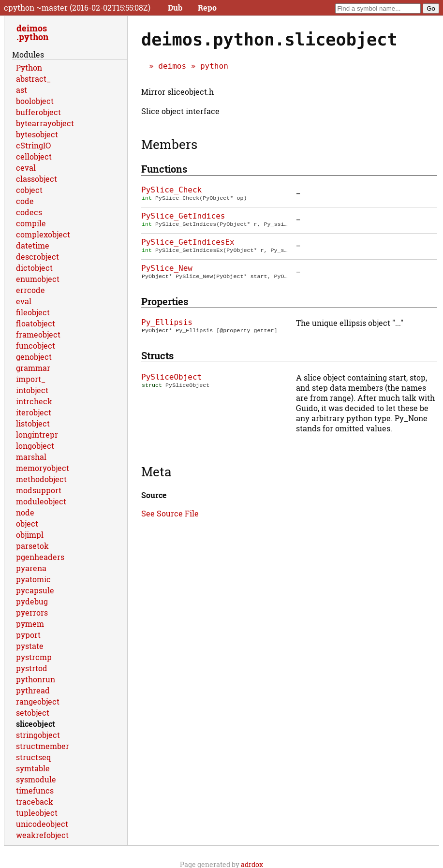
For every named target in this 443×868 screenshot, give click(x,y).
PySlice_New (167, 268)
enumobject (38, 279)
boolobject (35, 101)
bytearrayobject (45, 123)
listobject (33, 423)
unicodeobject (42, 824)
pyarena (31, 568)
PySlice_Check (171, 190)
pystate (30, 646)
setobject (33, 713)
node (25, 512)
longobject (35, 446)
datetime (33, 245)
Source (154, 495)
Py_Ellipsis (167, 322)
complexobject (43, 234)
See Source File (170, 513)
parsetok (32, 546)
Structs (157, 355)
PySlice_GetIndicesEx (188, 242)
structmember (43, 746)
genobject (34, 357)
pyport (28, 635)
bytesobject (37, 134)
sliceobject (36, 724)
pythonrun (36, 679)
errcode (30, 290)
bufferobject (38, 112)
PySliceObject (171, 377)
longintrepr (37, 434)
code (25, 201)
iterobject (34, 412)
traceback (35, 802)
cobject (29, 190)
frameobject (38, 334)
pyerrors (32, 612)
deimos (172, 66)
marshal (31, 457)
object (27, 523)
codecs (29, 212)
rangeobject (38, 701)
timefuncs (35, 790)
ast (22, 90)
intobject (32, 390)
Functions (164, 169)
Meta (156, 471)
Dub (175, 7)
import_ (31, 379)
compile (31, 223)
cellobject (34, 156)
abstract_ (33, 79)
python (214, 66)
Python (29, 67)
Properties (165, 301)
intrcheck (34, 401)
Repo (207, 7)
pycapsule (35, 590)
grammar (33, 368)
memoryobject (43, 468)
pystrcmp (34, 657)
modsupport (39, 490)
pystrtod (32, 668)
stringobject (38, 735)
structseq (33, 757)
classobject (37, 179)
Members (169, 144)
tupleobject (37, 813)
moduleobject (41, 501)
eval (24, 301)
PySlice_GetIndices (183, 216)
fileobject (33, 312)
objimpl (30, 535)
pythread (33, 690)
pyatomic (33, 579)
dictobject (34, 268)
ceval (26, 168)
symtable (33, 768)
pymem (30, 624)
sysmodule (36, 779)
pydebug (32, 601)
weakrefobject (42, 835)
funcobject (36, 346)
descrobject (37, 257)
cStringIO (33, 145)
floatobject (36, 323)
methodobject (41, 479)
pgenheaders (40, 557)
